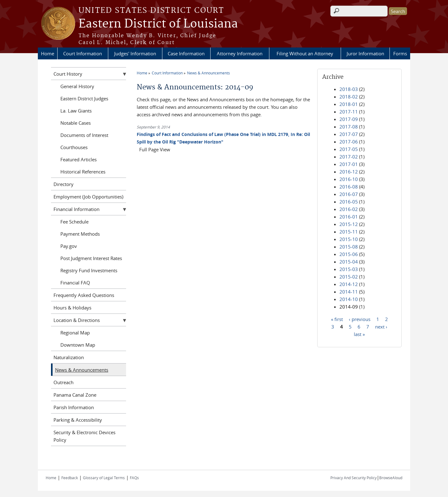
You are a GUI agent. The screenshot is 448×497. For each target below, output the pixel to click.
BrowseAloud (391, 478)
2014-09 (349, 307)
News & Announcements (209, 73)
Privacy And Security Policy (354, 478)
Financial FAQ (75, 283)
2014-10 (349, 299)
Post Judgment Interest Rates (91, 258)
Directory (64, 184)
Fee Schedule (74, 222)
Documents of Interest (84, 135)
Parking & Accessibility (78, 420)
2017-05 (349, 149)
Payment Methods (80, 234)
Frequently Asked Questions (84, 295)
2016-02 (349, 209)
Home (48, 53)
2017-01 (349, 164)
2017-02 (349, 157)
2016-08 (349, 187)
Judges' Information (135, 53)
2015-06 (349, 254)
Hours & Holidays (72, 308)
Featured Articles (79, 159)
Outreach (64, 382)
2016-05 (349, 202)
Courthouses (74, 147)
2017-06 (349, 142)
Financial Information (76, 209)
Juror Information (365, 53)
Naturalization (69, 357)
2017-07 (349, 134)
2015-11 (349, 232)
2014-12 (349, 284)
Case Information (186, 53)
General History (77, 86)
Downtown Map (78, 345)
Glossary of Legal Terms (104, 478)
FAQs (134, 478)
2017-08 (349, 127)
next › (381, 326)
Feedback (70, 478)
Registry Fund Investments (89, 270)
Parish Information (74, 407)
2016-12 (349, 172)
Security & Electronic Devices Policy (84, 436)
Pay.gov (69, 246)
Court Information (83, 53)
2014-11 (349, 292)
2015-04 (349, 262)
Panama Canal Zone (75, 395)
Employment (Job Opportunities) (88, 197)
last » (359, 334)
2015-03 (349, 269)
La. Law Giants (76, 111)
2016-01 (349, 217)
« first (337, 319)
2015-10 (349, 239)
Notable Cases (76, 123)
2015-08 (349, 247)
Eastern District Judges (84, 98)
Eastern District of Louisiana (158, 24)
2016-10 (349, 179)
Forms (400, 53)
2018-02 (349, 97)
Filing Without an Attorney (305, 53)
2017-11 (349, 112)
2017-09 (349, 119)
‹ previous (360, 319)
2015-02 (349, 277)
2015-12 (349, 224)
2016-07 (349, 194)
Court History (68, 74)
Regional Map (75, 333)
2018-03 (349, 89)
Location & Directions (77, 320)
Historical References (83, 172)
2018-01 (349, 104)
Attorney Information (240, 53)
